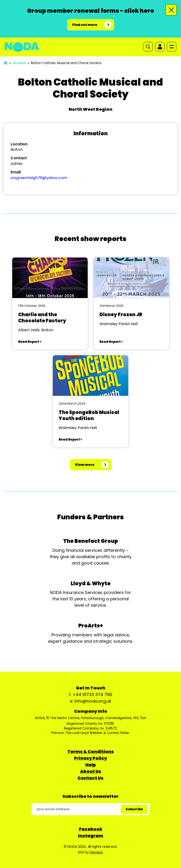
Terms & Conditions (91, 751)
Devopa (96, 852)
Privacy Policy (90, 758)
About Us (91, 771)
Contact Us (90, 778)
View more (85, 465)
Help (91, 765)
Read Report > (30, 342)
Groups (19, 63)
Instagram (91, 836)
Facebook (91, 829)
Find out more (85, 25)
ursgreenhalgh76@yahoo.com (39, 178)
